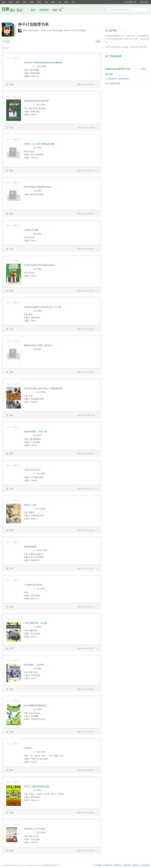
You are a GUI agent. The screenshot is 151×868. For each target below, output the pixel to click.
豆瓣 (4, 2)
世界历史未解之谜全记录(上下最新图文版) (43, 388)
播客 (32, 2)
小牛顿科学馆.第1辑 (33, 585)
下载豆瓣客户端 (130, 2)
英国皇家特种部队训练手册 (36, 101)
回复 (11, 84)
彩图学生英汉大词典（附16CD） (39, 345)
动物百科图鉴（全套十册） (36, 431)
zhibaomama (34, 30)
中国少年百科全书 (32, 470)
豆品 (73, 2)
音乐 (25, 2)
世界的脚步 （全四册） (35, 665)
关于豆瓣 (97, 865)
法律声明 (127, 865)
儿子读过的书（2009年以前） (118, 79)
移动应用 (145, 865)
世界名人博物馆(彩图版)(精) (37, 786)
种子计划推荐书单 (113, 83)
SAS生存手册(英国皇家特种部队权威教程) (43, 63)
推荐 (98, 41)
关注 (7, 41)
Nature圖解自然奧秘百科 (35, 705)
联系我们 (118, 865)
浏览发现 (44, 10)
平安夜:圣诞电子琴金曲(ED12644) (40, 265)
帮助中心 (136, 865)
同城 (39, 2)
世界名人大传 (30, 505)
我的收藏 (109, 74)
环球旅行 (28, 748)
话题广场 (57, 10)
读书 (11, 2)
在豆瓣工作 (107, 865)
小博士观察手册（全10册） (36, 623)
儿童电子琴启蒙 (31, 230)
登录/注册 (144, 2)
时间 (66, 2)
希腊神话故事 (30, 547)
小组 (46, 2)
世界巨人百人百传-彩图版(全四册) (39, 144)
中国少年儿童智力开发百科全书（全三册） (44, 307)
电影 (18, 2)
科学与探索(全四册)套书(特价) (38, 187)
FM (60, 2)
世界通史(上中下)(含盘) (35, 829)
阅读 (53, 2)
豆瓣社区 (15, 10)
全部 (5, 48)
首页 (33, 10)
